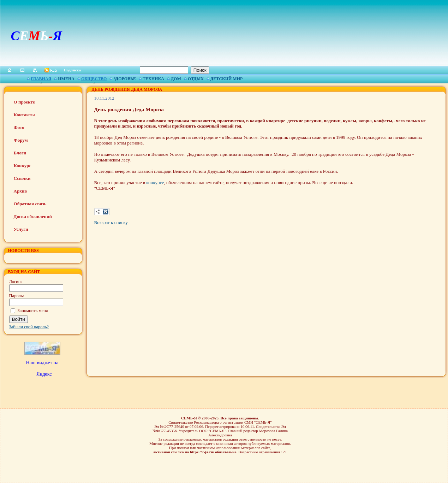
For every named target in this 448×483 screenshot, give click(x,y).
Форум (21, 140)
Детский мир (226, 79)
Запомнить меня (33, 311)
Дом (176, 79)
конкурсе (155, 182)
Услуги (21, 229)
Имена (66, 79)
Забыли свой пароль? (29, 327)
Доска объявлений (33, 216)
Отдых (196, 79)
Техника (153, 79)
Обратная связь (30, 204)
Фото (19, 127)
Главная (41, 79)
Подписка (73, 70)
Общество (94, 79)
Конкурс (23, 166)
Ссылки (22, 178)
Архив (20, 191)
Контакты (24, 115)
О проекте (24, 102)
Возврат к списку (111, 222)
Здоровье (125, 79)
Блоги (20, 153)
